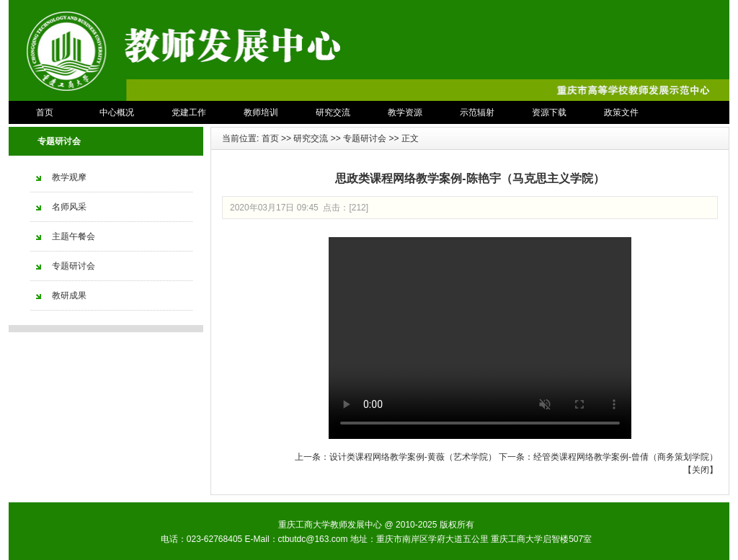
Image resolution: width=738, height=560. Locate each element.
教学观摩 (69, 177)
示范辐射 (477, 112)
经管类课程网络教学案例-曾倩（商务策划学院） (626, 457)
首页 (45, 112)
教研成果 (69, 295)
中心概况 (117, 112)
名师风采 (69, 207)
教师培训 (261, 112)
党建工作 (189, 112)
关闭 (701, 470)
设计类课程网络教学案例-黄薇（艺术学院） (413, 457)
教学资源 (405, 112)
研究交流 (333, 112)
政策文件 (621, 112)
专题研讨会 (365, 138)
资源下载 (549, 112)
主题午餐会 (74, 236)
